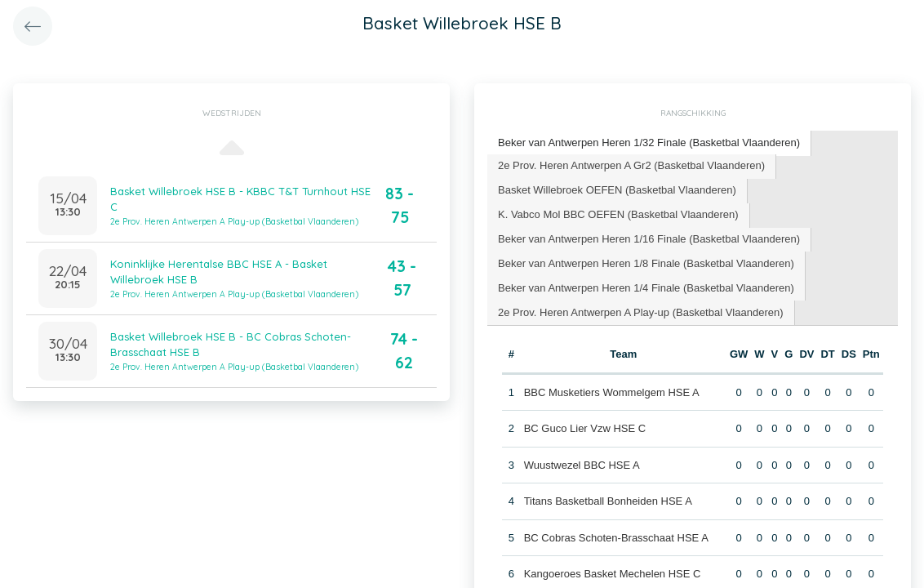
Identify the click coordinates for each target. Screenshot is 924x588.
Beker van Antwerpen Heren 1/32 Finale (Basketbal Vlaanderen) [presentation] (649, 143)
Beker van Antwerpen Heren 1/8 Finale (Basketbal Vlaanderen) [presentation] (646, 263)
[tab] (649, 143)
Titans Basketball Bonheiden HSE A (608, 501)
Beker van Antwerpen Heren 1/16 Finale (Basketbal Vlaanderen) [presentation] (649, 239)
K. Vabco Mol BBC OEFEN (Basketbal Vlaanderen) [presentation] (618, 214)
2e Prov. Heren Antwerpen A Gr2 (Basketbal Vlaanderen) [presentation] (631, 165)
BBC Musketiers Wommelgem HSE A (612, 392)
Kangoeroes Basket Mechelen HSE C (613, 574)
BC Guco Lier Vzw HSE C (585, 428)
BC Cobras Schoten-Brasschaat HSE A (616, 538)
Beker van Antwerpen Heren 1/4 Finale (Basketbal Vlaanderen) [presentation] (646, 288)
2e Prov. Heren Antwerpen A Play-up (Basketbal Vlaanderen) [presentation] (641, 312)
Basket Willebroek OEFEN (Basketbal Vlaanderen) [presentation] (617, 190)
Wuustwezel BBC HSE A (582, 465)
